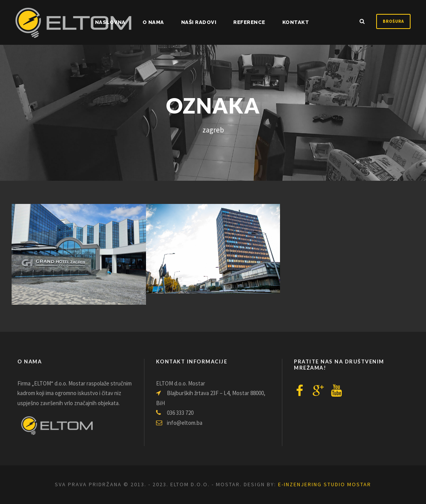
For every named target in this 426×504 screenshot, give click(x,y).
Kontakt (296, 22)
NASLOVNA (110, 22)
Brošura (393, 21)
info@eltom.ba (179, 423)
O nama (153, 22)
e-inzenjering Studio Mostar (325, 484)
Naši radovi (199, 22)
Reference (249, 22)
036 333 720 (175, 413)
